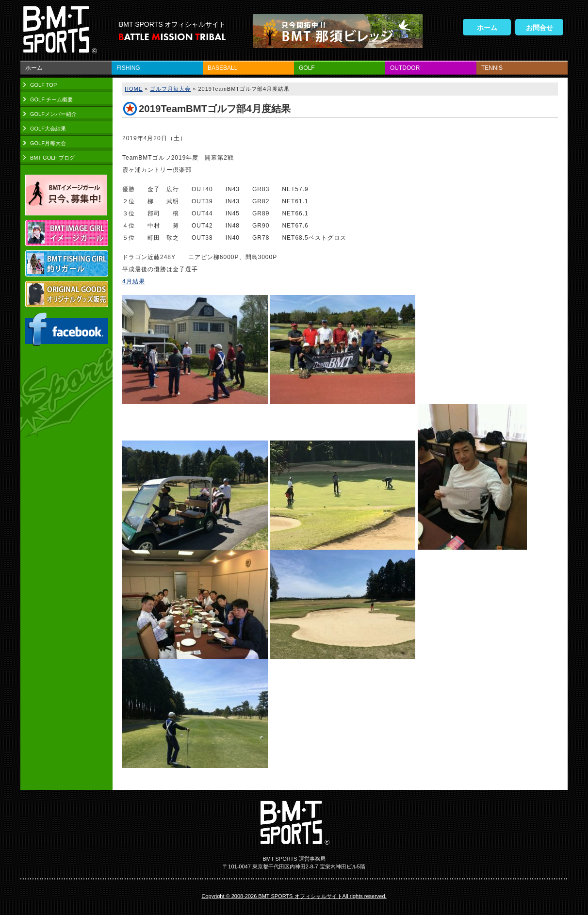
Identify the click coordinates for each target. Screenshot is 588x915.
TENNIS (492, 68)
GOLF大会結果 (48, 129)
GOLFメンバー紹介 (53, 114)
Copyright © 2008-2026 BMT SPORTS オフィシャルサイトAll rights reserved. (294, 896)
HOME (134, 89)
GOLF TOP (43, 85)
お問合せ (539, 28)
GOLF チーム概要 (51, 99)
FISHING (128, 68)
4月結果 (134, 281)
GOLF (307, 68)
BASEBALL (222, 68)
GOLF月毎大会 (48, 143)
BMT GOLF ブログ (52, 158)
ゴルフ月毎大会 (170, 89)
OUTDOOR (405, 68)
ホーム (487, 28)
